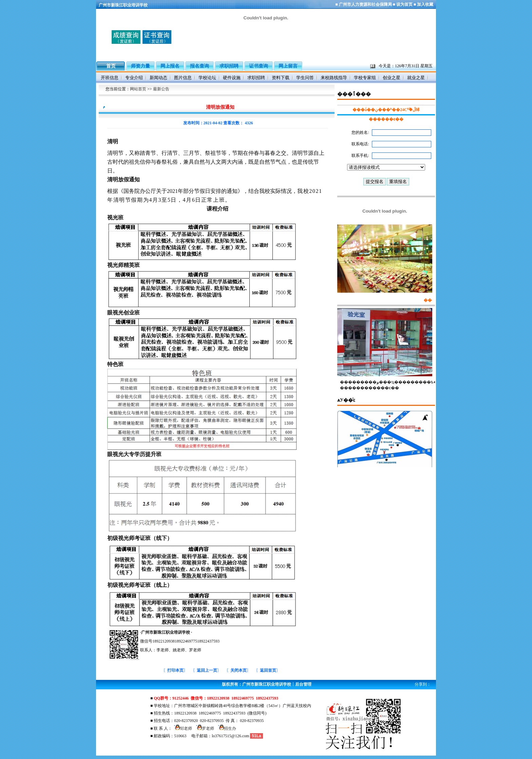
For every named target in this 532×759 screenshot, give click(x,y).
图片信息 (183, 78)
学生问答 (305, 78)
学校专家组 (365, 78)
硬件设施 (232, 78)
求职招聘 (229, 66)
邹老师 (182, 728)
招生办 (226, 728)
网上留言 (288, 66)
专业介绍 (134, 78)
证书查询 (259, 66)
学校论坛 (207, 78)
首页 (111, 65)
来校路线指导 (334, 78)
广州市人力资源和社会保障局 (365, 4)
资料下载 (281, 78)
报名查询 (199, 66)
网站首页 (138, 89)
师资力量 (140, 66)
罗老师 (204, 728)
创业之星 (392, 78)
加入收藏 (425, 4)
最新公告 (161, 89)
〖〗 (175, 670)
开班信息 (110, 78)
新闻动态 (158, 78)
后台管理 (303, 684)
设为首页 (404, 4)
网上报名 (170, 66)
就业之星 (416, 78)
